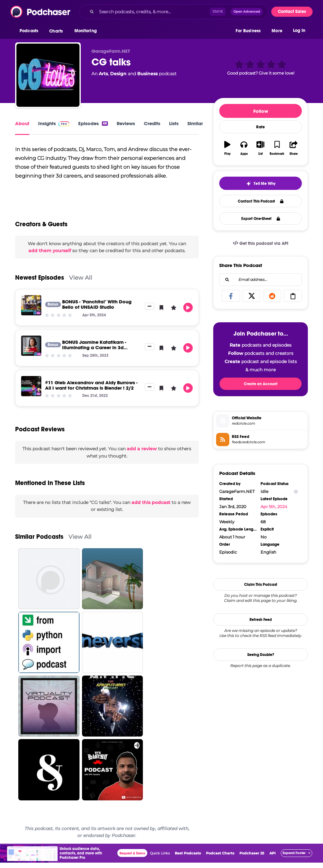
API (273, 859)
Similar (195, 123)
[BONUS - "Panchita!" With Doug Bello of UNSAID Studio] (31, 311)
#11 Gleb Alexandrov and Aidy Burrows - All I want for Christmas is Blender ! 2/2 (91, 391)
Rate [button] (261, 127)
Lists (174, 123)
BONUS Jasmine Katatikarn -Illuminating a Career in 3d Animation (94, 353)
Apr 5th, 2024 (274, 507)
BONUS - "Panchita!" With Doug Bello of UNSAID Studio (97, 310)
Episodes (93, 123)
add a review (142, 454)
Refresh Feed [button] (261, 620)
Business (147, 74)
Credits (152, 123)
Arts (103, 74)
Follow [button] (261, 111)
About (22, 123)
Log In (299, 31)
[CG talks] (48, 75)
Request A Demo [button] (132, 859)
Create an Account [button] (261, 384)
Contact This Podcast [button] (261, 201)
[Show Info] (296, 492)
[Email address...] (261, 280)
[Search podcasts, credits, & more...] (153, 12)
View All (81, 283)
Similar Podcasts (39, 542)
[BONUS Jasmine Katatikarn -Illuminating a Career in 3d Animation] (31, 351)
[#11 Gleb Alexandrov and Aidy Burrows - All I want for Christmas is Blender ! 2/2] (31, 392)
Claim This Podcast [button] (261, 585)
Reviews (126, 123)
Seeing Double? (261, 655)
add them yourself (50, 256)
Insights (54, 123)
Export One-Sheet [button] (261, 219)
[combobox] (174, 12)
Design (118, 74)
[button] (30, 31)
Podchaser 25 (252, 859)
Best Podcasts (188, 859)
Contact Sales (292, 12)
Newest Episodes (40, 283)
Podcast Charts (220, 859)
